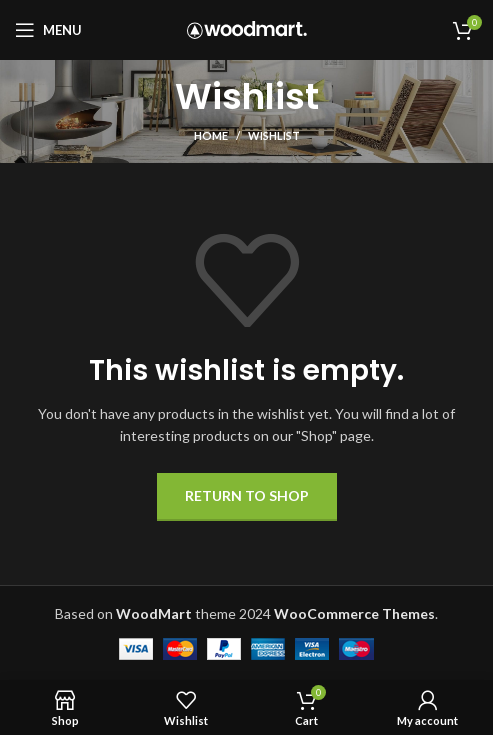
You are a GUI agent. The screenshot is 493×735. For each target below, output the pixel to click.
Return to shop (247, 495)
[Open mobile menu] (48, 30)
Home (211, 135)
